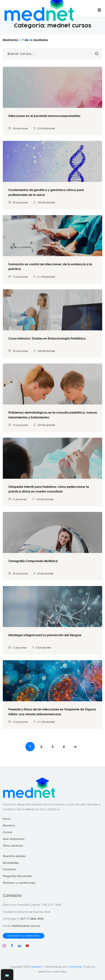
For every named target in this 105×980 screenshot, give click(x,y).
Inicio (7, 819)
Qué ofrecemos (14, 839)
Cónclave (75, 967)
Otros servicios (13, 845)
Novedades (11, 863)
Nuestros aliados (14, 856)
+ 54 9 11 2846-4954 (31, 919)
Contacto (9, 869)
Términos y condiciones (19, 883)
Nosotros (9, 825)
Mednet (36, 967)
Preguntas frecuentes (17, 876)
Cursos (7, 832)
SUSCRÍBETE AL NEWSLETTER (24, 936)
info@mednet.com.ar (26, 926)
